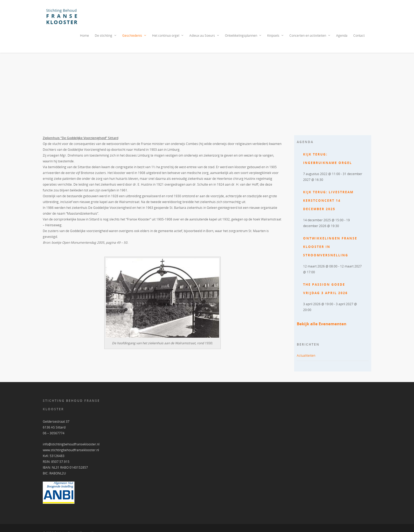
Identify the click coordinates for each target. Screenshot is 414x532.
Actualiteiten (306, 356)
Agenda (342, 36)
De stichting (106, 36)
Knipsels (276, 36)
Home (84, 36)
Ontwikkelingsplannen (243, 36)
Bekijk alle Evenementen (322, 324)
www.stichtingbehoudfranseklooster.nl (71, 450)
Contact (359, 36)
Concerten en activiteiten (310, 36)
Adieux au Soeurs (204, 36)
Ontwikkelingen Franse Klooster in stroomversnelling (330, 247)
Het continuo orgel (168, 36)
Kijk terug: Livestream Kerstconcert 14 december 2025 (328, 201)
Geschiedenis (135, 36)
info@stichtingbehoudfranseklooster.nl (71, 444)
